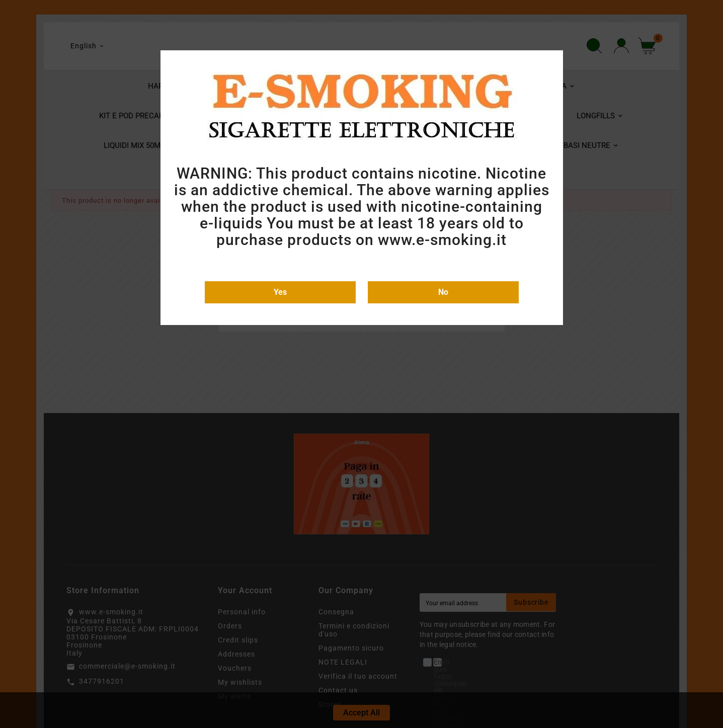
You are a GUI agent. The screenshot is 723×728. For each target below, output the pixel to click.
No (443, 292)
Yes (280, 292)
